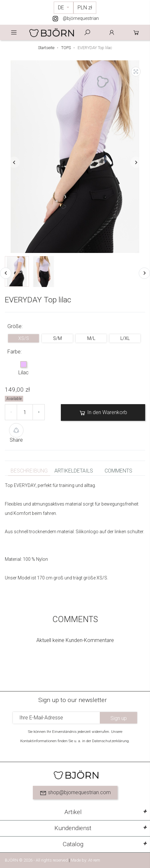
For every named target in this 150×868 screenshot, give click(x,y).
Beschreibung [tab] (29, 471)
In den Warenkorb (103, 413)
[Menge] (25, 412)
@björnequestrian (81, 18)
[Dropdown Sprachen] (64, 8)
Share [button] (16, 433)
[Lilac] (23, 365)
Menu (14, 32)
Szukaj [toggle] (87, 32)
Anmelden (112, 32)
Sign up (119, 718)
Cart (136, 32)
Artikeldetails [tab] (74, 471)
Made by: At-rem (85, 860)
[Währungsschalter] (85, 8)
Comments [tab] (118, 471)
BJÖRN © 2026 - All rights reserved (37, 860)
